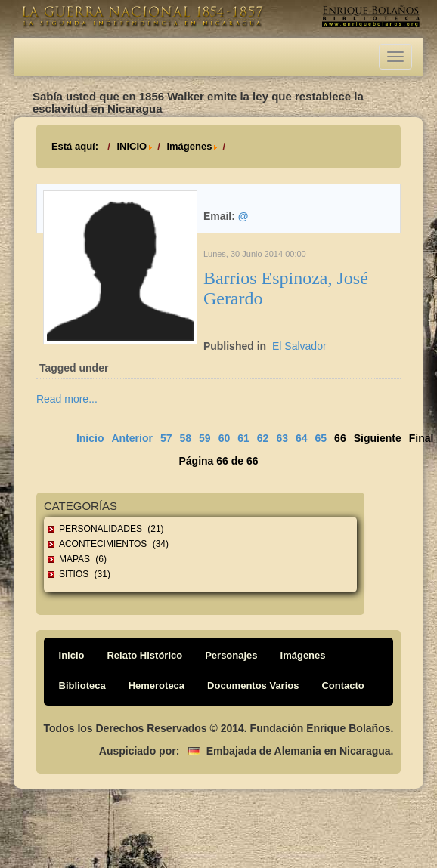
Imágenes (189, 146)
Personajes (231, 655)
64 (302, 438)
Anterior (132, 438)
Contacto (342, 686)
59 (205, 438)
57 (166, 438)
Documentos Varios (253, 686)
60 (225, 438)
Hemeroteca (157, 686)
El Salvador (299, 346)
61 (243, 438)
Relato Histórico (144, 655)
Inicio (90, 438)
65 (321, 438)
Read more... (67, 399)
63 (282, 438)
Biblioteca (82, 686)
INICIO (132, 146)
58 (185, 438)
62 (263, 438)
